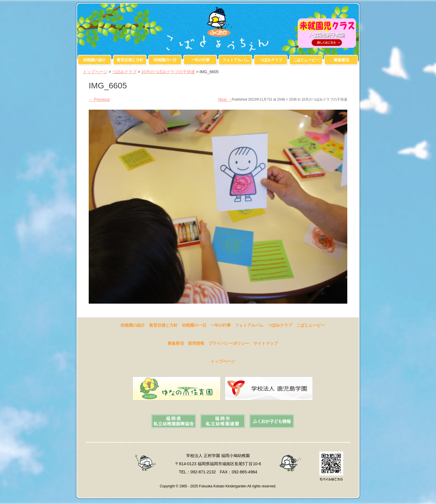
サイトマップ (266, 343)
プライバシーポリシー (229, 343)
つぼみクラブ (271, 60)
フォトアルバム (236, 60)
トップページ (95, 72)
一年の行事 (200, 60)
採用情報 (196, 343)
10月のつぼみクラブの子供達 (168, 72)
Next (225, 99)
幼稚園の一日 (165, 60)
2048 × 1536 (287, 99)
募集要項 (341, 60)
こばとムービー (306, 60)
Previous (99, 99)
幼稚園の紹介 (95, 60)
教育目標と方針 (130, 60)
